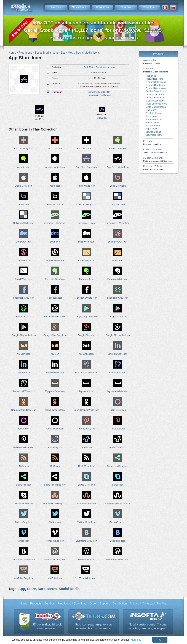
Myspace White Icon (118, 391)
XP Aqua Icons (153, 126)
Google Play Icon (118, 316)
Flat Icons (151, 76)
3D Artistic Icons (154, 135)
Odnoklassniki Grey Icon (24, 410)
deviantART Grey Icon (55, 223)
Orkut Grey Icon (118, 410)
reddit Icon (86, 447)
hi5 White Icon (86, 354)
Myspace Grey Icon (55, 391)
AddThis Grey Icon (24, 148)
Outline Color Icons (156, 91)
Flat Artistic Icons (155, 79)
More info (136, 640)
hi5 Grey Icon (24, 354)
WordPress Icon (86, 560)
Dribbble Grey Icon (118, 242)
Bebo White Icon (55, 204)
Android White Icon (55, 167)
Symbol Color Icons (156, 82)
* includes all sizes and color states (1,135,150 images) (94, 38)
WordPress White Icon (118, 560)
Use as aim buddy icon (99, 95)
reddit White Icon (118, 447)
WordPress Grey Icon (55, 560)
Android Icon (24, 167)
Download (149, 7)
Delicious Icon (118, 204)
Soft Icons (151, 110)
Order (93, 603)
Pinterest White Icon (24, 447)
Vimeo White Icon (55, 541)
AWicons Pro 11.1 (152, 62)
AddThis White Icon (86, 148)
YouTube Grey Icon (24, 578)
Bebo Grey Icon (118, 186)
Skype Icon (118, 485)
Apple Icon (55, 186)
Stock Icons (79, 7)
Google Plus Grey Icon (55, 335)
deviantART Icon (86, 223)
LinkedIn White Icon (55, 373)
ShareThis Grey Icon (118, 466)
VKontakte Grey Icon (86, 541)
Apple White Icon (86, 186)
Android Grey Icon (118, 148)
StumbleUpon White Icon (118, 503)
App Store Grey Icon (86, 167)
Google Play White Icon (24, 335)
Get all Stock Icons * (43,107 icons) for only (94, 28)
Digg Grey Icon (24, 242)
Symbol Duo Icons (155, 85)
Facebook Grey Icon (24, 298)
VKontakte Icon (118, 541)
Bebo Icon (24, 204)
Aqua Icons (152, 129)
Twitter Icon (55, 522)
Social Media (69, 589)
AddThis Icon (55, 148)
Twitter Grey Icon (24, 522)
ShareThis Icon (24, 485)
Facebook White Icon (86, 298)
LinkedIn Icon (24, 373)
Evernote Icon (86, 279)
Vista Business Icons (157, 104)
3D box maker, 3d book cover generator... (47, 626)
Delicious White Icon (24, 223)
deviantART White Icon (118, 223)
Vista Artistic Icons (155, 101)
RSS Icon (55, 466)
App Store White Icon (118, 167)
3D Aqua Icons (153, 132)
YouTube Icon (55, 578)
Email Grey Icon (86, 260)
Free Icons (103, 7)
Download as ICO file (99, 92)
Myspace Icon (86, 391)
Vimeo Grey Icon (118, 522)
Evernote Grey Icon (55, 279)
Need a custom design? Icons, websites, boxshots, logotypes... (148, 626)
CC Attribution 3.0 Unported (92, 83)
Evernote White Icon (118, 279)
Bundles (126, 7)
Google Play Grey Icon (86, 316)
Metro (52, 589)
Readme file (114, 83)
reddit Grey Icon (55, 447)
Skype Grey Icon (86, 485)
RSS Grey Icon (24, 466)
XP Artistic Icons (154, 119)
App (22, 589)
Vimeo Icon (24, 541)
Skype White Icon (24, 503)
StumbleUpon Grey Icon (55, 503)
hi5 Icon (55, 354)
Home (24, 603)
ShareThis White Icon (55, 485)
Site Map (162, 603)
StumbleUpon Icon (86, 503)
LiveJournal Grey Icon (86, 373)
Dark (42, 589)
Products (56, 7)
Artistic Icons (152, 122)
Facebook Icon (55, 298)
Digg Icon (55, 242)
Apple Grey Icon (24, 186)
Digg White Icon (86, 242)
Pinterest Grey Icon (86, 429)
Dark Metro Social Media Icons (99, 67)
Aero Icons (151, 116)
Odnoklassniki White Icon (86, 410)
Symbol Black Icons (156, 88)
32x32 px (102, 118)
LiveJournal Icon (118, 373)
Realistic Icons (153, 113)
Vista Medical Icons (156, 107)
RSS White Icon (86, 466)
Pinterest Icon (118, 429)
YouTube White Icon (86, 578)
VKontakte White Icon (24, 560)
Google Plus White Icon (118, 335)
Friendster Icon (24, 316)
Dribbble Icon (24, 260)
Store (31, 589)
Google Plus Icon (86, 335)
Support (105, 603)
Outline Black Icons (156, 97)
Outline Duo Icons (155, 94)
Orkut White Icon (55, 429)
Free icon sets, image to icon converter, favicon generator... (94, 626)
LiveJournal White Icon (24, 391)
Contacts (148, 603)
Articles (134, 603)
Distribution (120, 603)
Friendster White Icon (55, 316)
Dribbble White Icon (55, 260)
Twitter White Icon (86, 522)
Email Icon (118, 260)
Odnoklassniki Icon (55, 410)
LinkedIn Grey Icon (118, 354)
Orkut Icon (24, 429)
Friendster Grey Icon (118, 298)
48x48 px (40, 119)
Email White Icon (24, 279)
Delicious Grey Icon (86, 204)
